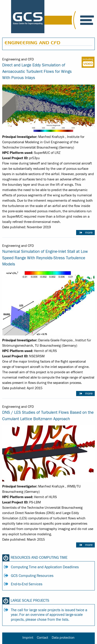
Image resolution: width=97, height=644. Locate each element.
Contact (43, 638)
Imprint (28, 638)
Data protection (63, 638)
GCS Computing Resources (32, 576)
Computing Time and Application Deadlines (45, 567)
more (89, 232)
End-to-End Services (27, 584)
